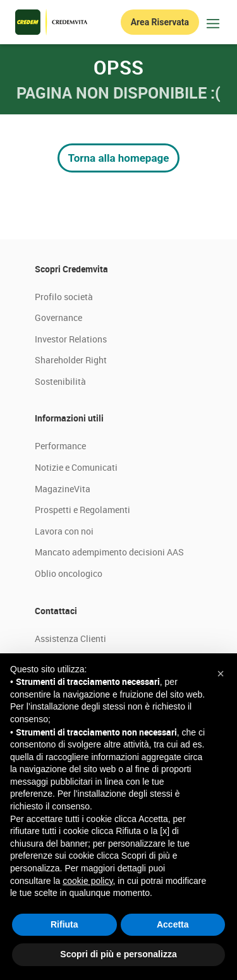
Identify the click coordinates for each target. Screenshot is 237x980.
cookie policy (88, 881)
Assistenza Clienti (70, 638)
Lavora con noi (64, 531)
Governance (58, 318)
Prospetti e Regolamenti (82, 510)
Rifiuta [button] (64, 924)
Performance (60, 446)
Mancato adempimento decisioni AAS (109, 552)
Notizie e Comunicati (76, 467)
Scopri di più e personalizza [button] (118, 954)
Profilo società (64, 297)
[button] (221, 674)
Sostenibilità (60, 381)
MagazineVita (63, 489)
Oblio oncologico (69, 573)
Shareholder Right (71, 360)
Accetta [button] (173, 924)
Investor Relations (71, 339)
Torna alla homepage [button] (119, 158)
